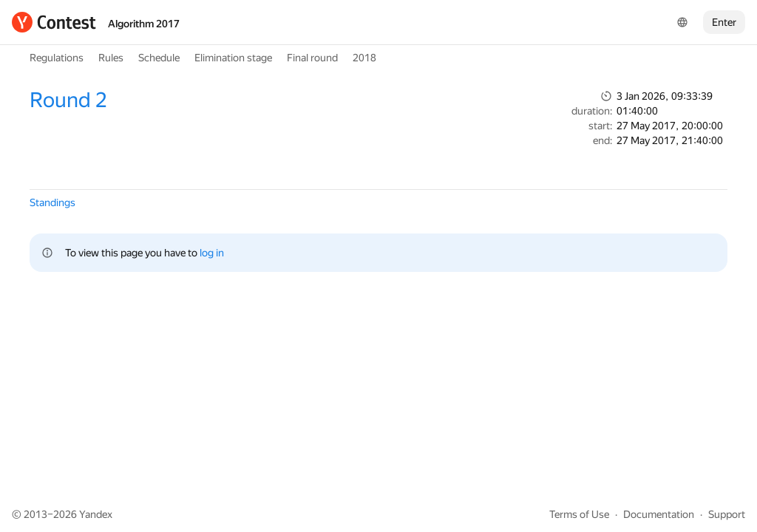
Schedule (159, 58)
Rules (111, 58)
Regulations (57, 58)
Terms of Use (579, 514)
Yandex (96, 514)
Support (727, 514)
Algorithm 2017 (144, 24)
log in (212, 253)
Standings (52, 202)
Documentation (659, 514)
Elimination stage (233, 58)
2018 (364, 58)
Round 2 (68, 100)
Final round (312, 58)
